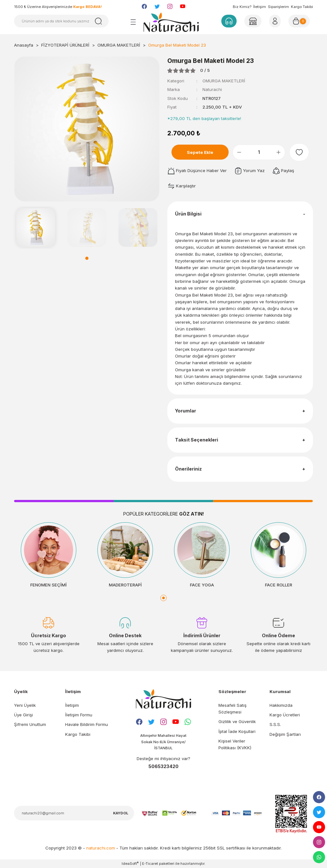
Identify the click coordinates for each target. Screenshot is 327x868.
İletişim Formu (79, 715)
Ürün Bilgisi (188, 214)
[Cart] (299, 21)
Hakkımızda (281, 705)
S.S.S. (275, 724)
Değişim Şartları (285, 734)
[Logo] (171, 22)
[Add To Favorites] (299, 152)
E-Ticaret (150, 864)
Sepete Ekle (200, 152)
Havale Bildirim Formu (87, 724)
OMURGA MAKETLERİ (224, 81)
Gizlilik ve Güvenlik (237, 721)
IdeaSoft (130, 863)
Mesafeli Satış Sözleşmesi (232, 709)
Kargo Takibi (302, 7)
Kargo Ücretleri (285, 715)
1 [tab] (87, 258)
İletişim (260, 7)
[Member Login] (253, 21)
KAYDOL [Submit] (121, 813)
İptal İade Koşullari (237, 731)
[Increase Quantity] (278, 152)
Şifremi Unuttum (30, 724)
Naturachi (212, 89)
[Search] (61, 21)
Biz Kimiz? (242, 7)
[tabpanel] (36, 228)
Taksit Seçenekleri (197, 440)
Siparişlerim (278, 7)
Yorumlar (186, 411)
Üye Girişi (23, 715)
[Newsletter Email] (74, 813)
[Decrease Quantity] (239, 152)
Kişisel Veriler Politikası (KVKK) (235, 744)
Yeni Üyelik (25, 705)
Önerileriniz (188, 469)
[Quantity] (259, 152)
